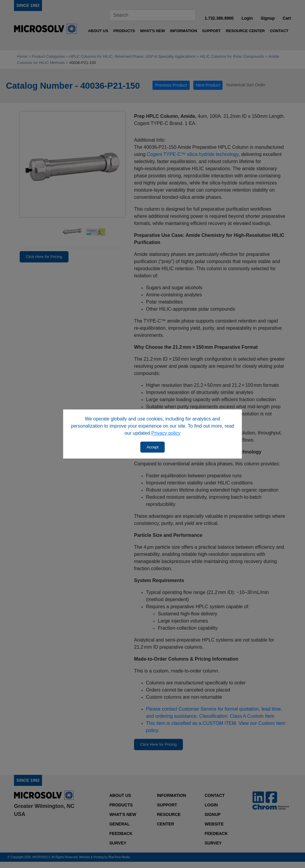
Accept (152, 447)
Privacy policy (166, 433)
